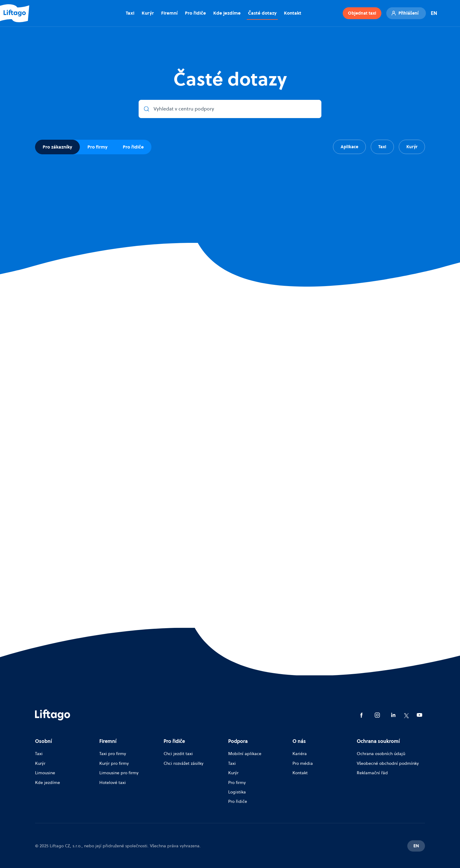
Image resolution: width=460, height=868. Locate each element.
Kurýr (148, 13)
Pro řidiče (195, 13)
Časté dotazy (262, 13)
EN (434, 13)
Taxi (130, 13)
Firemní (169, 13)
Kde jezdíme (227, 13)
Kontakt (293, 13)
